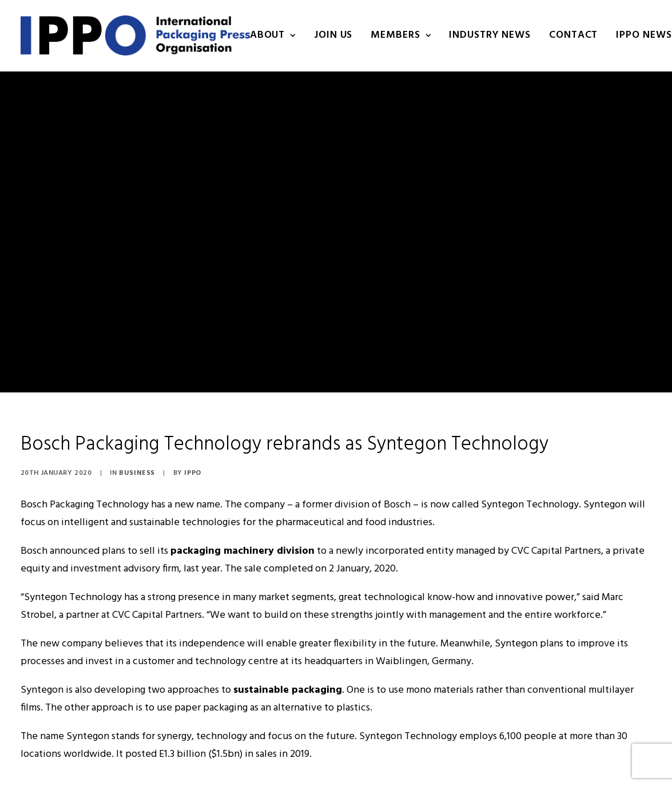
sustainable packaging (288, 650)
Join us (333, 35)
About (273, 35)
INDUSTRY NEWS (490, 35)
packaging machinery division (242, 511)
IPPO (192, 433)
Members (401, 35)
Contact (573, 35)
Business (137, 433)
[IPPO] (135, 35)
